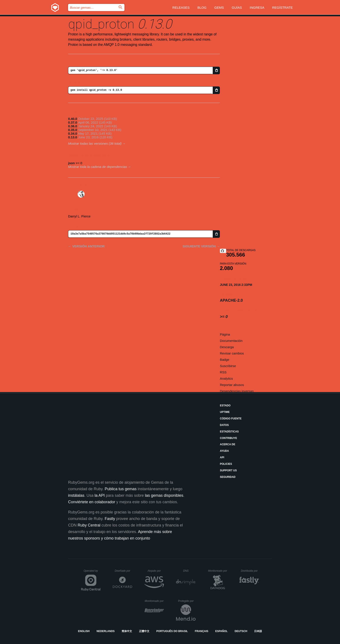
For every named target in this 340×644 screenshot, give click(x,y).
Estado (225, 406)
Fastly (110, 519)
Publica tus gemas (121, 489)
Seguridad (228, 477)
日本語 (258, 631)
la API (100, 495)
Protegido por (187, 601)
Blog (202, 7)
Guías (237, 7)
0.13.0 (73, 137)
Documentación (231, 341)
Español (221, 631)
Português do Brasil (172, 631)
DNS (189, 571)
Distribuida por (250, 571)
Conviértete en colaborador (92, 502)
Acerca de (228, 444)
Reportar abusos (232, 385)
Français (202, 631)
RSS (223, 372)
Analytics (226, 378)
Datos (224, 425)
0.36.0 (73, 126)
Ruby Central (89, 525)
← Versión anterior (86, 246)
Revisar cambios (232, 353)
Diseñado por (123, 571)
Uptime (225, 412)
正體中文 (144, 631)
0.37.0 (73, 122)
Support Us (228, 470)
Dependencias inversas (237, 391)
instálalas (76, 495)
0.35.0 (73, 130)
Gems (219, 7)
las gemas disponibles (164, 495)
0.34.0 (73, 133)
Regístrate (282, 7)
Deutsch (241, 631)
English (84, 631)
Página (225, 334)
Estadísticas (229, 432)
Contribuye (228, 438)
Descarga (227, 347)
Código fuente (231, 419)
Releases (181, 7)
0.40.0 (73, 119)
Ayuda (224, 451)
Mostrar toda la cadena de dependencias (98, 167)
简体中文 (127, 631)
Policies (226, 464)
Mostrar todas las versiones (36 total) (95, 143)
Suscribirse (228, 366)
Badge (225, 360)
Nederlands (105, 631)
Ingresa (257, 7)
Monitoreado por (218, 571)
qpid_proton (101, 24)
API (222, 457)
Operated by (92, 572)
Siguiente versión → (201, 246)
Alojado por (156, 571)
